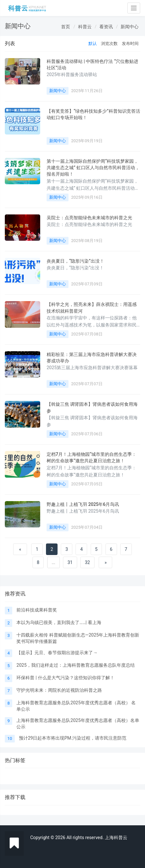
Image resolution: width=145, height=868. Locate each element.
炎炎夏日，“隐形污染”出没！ (75, 261)
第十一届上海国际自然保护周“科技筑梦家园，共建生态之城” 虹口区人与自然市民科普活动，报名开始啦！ (93, 168)
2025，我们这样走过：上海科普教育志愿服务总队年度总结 (75, 665)
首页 (66, 27)
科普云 (85, 27)
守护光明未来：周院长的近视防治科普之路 (59, 690)
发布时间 (130, 43)
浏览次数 (109, 43)
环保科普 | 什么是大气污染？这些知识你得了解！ (65, 678)
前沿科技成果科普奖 (37, 610)
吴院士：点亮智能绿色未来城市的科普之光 (89, 218)
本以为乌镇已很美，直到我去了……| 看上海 (59, 622)
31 (70, 562)
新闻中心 (130, 27)
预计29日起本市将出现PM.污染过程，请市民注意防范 (73, 738)
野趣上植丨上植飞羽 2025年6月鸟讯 (83, 504)
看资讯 (106, 27)
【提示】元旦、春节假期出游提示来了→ (57, 653)
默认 (93, 43)
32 (87, 562)
